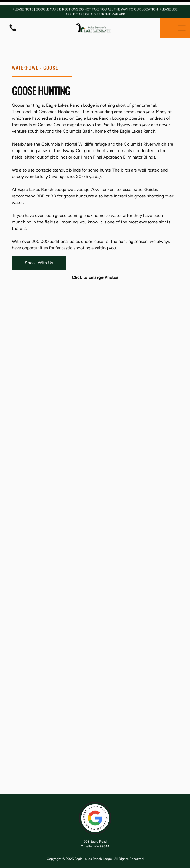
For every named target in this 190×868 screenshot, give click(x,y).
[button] (182, 22)
